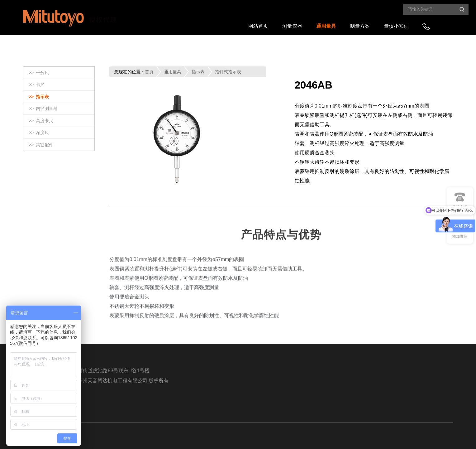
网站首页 (258, 26)
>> (39, 73)
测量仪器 (292, 26)
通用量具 (326, 26)
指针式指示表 (228, 72)
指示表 (198, 72)
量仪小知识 (396, 26)
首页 (149, 72)
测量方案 (360, 26)
